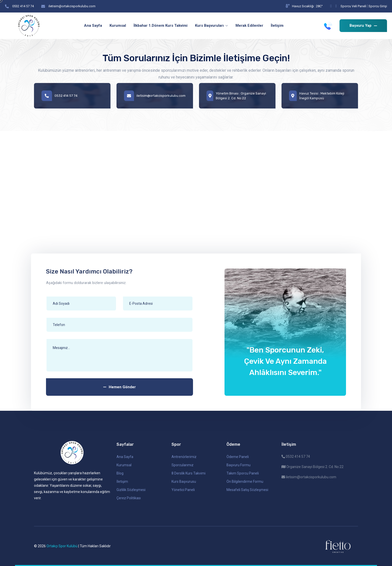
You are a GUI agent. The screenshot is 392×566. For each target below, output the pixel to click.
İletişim (122, 481)
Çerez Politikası (129, 498)
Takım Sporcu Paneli (243, 473)
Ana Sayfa (125, 457)
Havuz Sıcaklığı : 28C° (304, 6)
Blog (120, 473)
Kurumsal (124, 465)
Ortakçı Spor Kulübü (62, 546)
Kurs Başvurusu (184, 481)
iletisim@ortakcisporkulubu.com (72, 6)
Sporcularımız (182, 465)
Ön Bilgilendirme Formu (245, 481)
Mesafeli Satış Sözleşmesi (247, 490)
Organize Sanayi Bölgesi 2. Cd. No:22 (312, 467)
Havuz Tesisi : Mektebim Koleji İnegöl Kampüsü (317, 96)
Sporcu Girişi (378, 6)
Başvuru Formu (238, 465)
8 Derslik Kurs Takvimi (188, 473)
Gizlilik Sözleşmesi (131, 490)
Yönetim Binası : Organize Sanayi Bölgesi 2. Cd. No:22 (236, 96)
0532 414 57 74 (23, 6)
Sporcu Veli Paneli (353, 6)
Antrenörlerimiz (184, 457)
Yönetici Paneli (183, 490)
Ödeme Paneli (238, 457)
